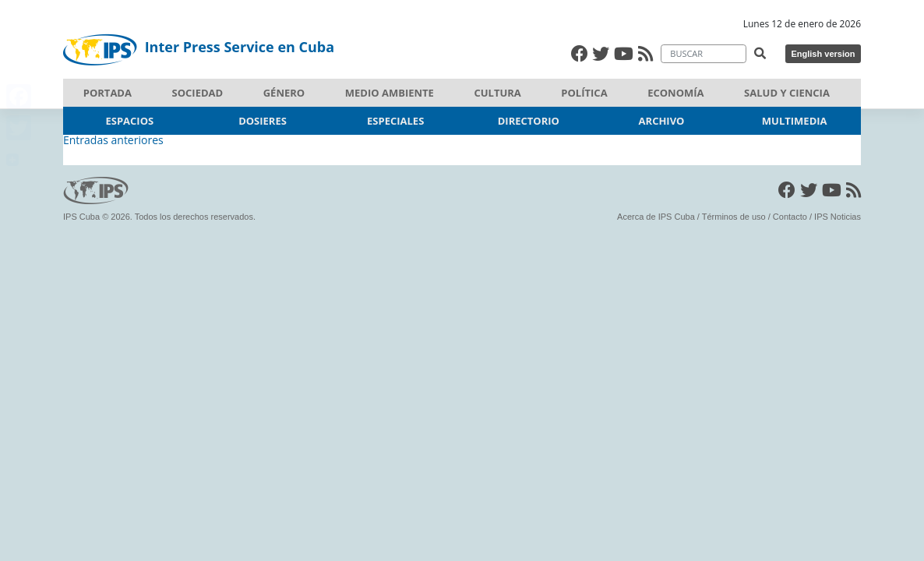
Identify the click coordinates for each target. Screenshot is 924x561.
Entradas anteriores (113, 140)
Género (284, 93)
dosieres (263, 121)
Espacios (130, 121)
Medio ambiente (390, 93)
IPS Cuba (81, 217)
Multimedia (795, 121)
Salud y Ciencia (787, 93)
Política (584, 93)
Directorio (529, 121)
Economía (675, 93)
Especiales (395, 121)
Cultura (497, 93)
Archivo (662, 121)
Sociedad (198, 93)
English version (823, 54)
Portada (108, 93)
